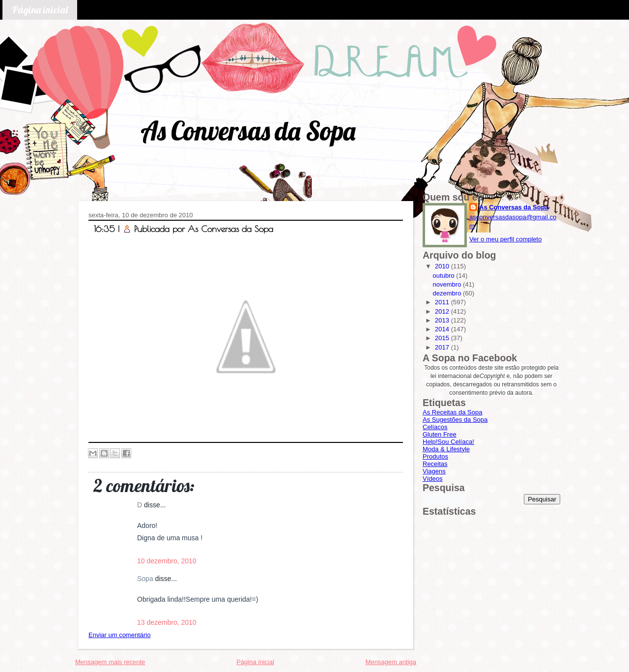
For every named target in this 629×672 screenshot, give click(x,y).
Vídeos (432, 479)
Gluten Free (440, 434)
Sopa (146, 579)
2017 (443, 347)
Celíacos (435, 427)
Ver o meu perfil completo (505, 239)
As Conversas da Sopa (248, 131)
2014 (443, 329)
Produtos (435, 456)
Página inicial (40, 10)
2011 (443, 302)
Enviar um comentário (119, 635)
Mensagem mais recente (110, 662)
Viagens (434, 471)
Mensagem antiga (391, 662)
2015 (443, 338)
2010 (443, 266)
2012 (443, 311)
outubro (445, 276)
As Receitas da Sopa (452, 412)
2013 (443, 320)
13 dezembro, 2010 (167, 622)
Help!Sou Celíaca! (448, 442)
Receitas (435, 464)
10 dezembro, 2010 (167, 561)
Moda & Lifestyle (446, 449)
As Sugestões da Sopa (455, 420)
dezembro (448, 293)
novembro (448, 284)
